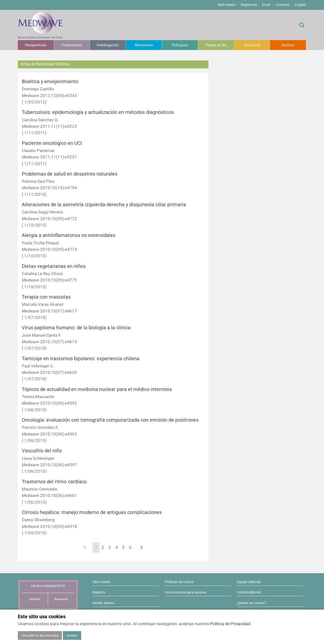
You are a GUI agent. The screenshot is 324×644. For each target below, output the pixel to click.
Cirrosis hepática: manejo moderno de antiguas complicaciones (92, 512)
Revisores (61, 599)
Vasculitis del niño (42, 451)
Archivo (288, 45)
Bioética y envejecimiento (50, 82)
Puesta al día (216, 45)
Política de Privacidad (230, 624)
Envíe (266, 5)
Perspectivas (36, 45)
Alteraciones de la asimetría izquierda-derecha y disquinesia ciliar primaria (104, 205)
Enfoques (180, 45)
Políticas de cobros (179, 582)
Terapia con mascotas (46, 297)
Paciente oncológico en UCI (52, 143)
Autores (35, 599)
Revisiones (144, 45)
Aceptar (72, 635)
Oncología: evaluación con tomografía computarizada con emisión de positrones (110, 420)
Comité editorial (249, 592)
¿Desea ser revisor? (252, 603)
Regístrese (249, 5)
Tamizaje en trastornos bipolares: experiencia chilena (81, 359)
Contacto (283, 5)
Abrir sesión (227, 5)
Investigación (108, 45)
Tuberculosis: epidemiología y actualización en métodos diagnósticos (98, 112)
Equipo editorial (249, 582)
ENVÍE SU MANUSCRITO (48, 586)
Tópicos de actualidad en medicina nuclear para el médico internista (97, 389)
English (301, 5)
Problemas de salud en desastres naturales (70, 174)
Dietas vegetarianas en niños (54, 266)
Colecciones (72, 45)
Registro (99, 592)
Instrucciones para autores (186, 592)
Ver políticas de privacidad (40, 635)
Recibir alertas (103, 603)
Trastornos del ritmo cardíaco (54, 482)
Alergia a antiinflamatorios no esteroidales (69, 235)
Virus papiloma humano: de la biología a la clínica (76, 328)
